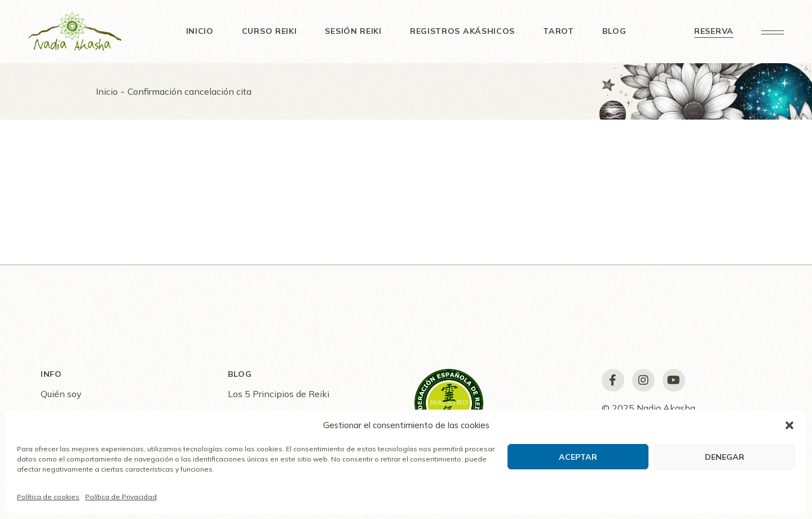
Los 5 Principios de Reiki (279, 394)
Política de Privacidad (121, 497)
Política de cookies (48, 497)
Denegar (725, 457)
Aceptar (578, 457)
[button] (789, 425)
